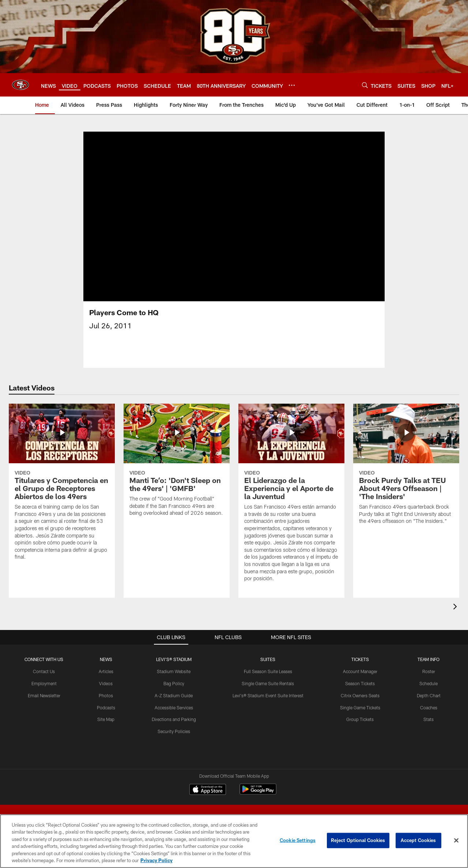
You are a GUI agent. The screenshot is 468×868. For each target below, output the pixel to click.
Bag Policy (174, 683)
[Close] (456, 841)
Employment (44, 683)
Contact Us (44, 671)
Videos (106, 683)
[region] (234, 841)
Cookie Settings (298, 840)
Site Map (106, 719)
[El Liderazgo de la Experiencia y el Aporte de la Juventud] (291, 497)
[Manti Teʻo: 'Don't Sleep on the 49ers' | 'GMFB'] (177, 465)
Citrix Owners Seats (360, 695)
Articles (106, 671)
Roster (429, 671)
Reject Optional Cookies (358, 840)
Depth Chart (429, 695)
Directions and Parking (174, 719)
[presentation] (456, 607)
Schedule (429, 683)
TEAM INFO (429, 659)
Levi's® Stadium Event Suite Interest (268, 695)
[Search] (365, 85)
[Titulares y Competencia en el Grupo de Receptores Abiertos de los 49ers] (62, 486)
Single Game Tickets (360, 707)
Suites (268, 659)
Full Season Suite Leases (268, 671)
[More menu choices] (292, 85)
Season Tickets (360, 683)
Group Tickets (360, 719)
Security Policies (174, 731)
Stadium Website (174, 671)
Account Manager (360, 671)
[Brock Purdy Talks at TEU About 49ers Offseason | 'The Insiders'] (406, 469)
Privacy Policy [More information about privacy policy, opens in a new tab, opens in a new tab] (156, 860)
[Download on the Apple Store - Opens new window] (208, 790)
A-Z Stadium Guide (174, 695)
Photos (106, 695)
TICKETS (360, 659)
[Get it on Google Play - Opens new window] (258, 793)
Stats (429, 719)
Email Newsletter (44, 695)
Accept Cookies (418, 840)
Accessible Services (174, 707)
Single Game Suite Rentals (268, 683)
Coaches (429, 707)
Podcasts (106, 707)
